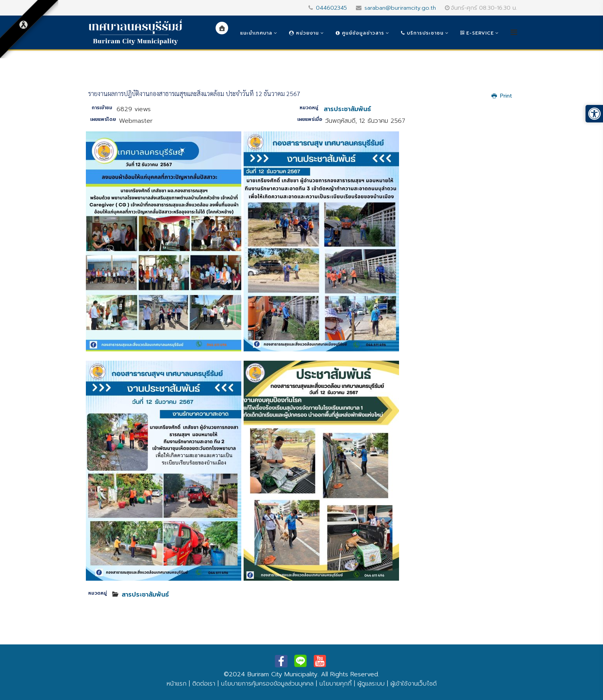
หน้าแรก (177, 684)
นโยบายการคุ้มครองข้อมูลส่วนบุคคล (267, 684)
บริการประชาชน (422, 33)
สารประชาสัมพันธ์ (347, 109)
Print (502, 96)
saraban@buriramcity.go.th (400, 8)
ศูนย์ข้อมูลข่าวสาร (360, 33)
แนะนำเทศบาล (256, 33)
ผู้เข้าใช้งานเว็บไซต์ (414, 684)
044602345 (331, 8)
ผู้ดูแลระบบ (371, 684)
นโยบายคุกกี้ (335, 684)
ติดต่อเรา (204, 684)
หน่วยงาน (304, 33)
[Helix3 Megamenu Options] (514, 32)
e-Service (477, 33)
